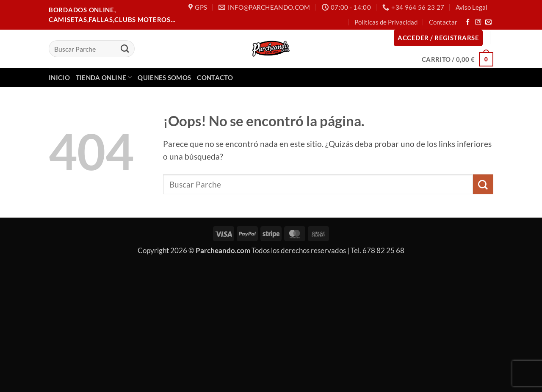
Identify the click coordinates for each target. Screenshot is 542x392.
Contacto (215, 77)
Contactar (443, 22)
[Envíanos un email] (488, 22)
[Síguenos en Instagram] (478, 22)
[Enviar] (125, 49)
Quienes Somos (164, 77)
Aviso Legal (471, 7)
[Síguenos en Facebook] (468, 22)
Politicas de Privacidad (386, 22)
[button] (438, 38)
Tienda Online (104, 77)
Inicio (59, 77)
